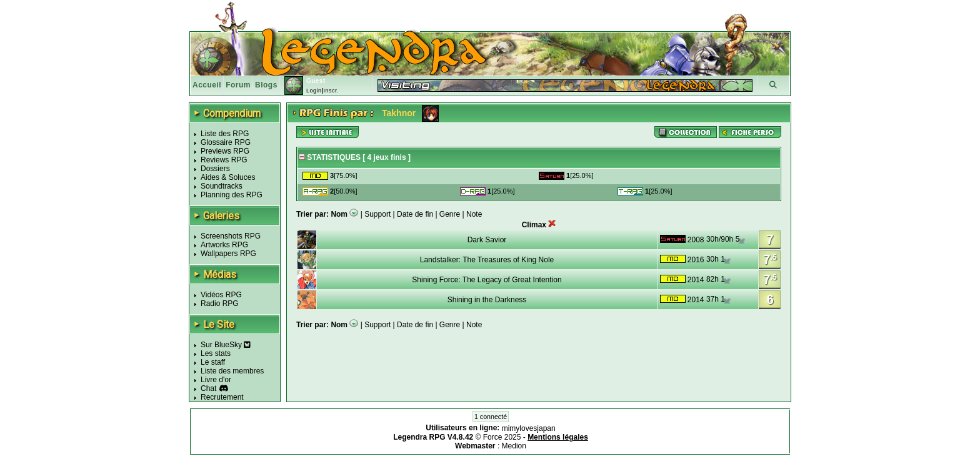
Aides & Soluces (228, 177)
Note (474, 214)
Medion (514, 446)
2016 (696, 260)
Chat (208, 388)
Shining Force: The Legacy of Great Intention (487, 280)
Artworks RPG (224, 245)
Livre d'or (216, 380)
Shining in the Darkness (487, 300)
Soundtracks (222, 186)
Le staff (213, 362)
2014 (696, 280)
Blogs (266, 85)
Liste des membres (232, 371)
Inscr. (331, 91)
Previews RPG (225, 151)
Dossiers (215, 169)
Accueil (207, 85)
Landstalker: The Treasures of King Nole (487, 260)
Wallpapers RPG (228, 254)
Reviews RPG (224, 160)
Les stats (216, 353)
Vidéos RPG (221, 295)
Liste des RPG (225, 134)
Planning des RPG (232, 195)
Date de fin (415, 214)
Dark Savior (487, 240)
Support (377, 214)
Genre (450, 214)
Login (314, 91)
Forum (238, 85)
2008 (696, 240)
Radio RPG (220, 304)
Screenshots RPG (231, 236)
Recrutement (222, 397)
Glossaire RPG (226, 142)
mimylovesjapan (529, 428)
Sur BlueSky (226, 345)
